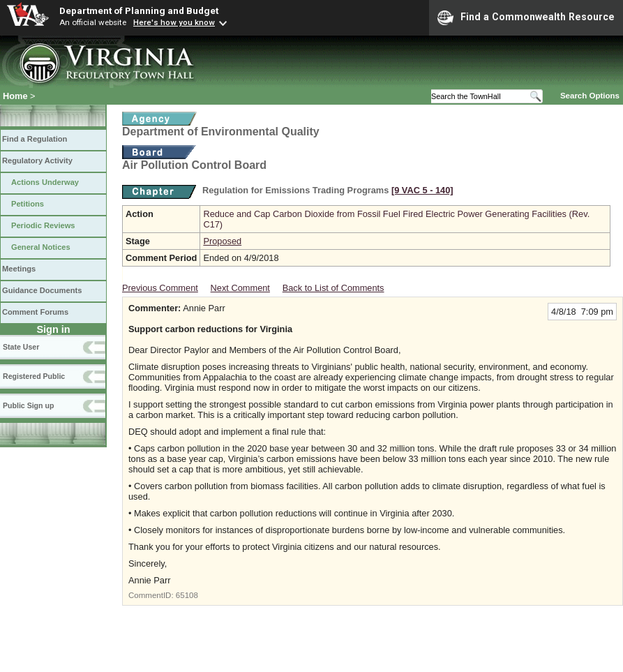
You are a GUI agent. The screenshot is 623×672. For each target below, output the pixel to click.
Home (15, 96)
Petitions (28, 204)
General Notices (41, 247)
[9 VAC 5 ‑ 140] (422, 190)
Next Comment (240, 288)
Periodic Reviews (43, 225)
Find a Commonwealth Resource (526, 17)
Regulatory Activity (37, 160)
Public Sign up (28, 405)
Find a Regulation (35, 139)
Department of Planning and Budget (139, 10)
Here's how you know (174, 22)
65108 (187, 595)
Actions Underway (45, 182)
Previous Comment (160, 288)
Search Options (590, 96)
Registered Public (34, 376)
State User (21, 347)
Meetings (19, 269)
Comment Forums (35, 312)
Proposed (222, 241)
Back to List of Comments (333, 288)
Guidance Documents (42, 290)
